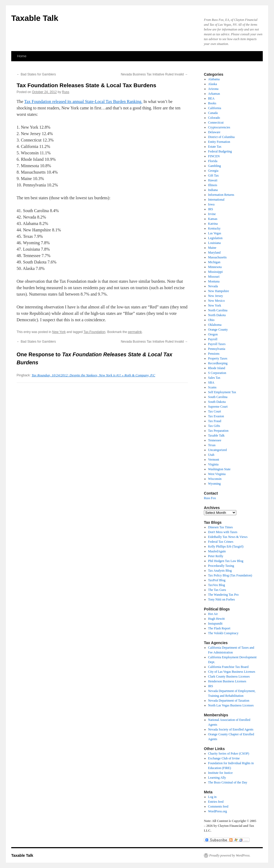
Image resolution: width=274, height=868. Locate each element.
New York (59, 332)
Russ (66, 92)
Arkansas (214, 94)
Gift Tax (214, 175)
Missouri (214, 277)
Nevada (213, 286)
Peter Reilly (216, 556)
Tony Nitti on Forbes (222, 599)
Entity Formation (219, 142)
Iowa (211, 204)
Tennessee (215, 440)
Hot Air (213, 614)
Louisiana (214, 243)
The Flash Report (219, 628)
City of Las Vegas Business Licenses (232, 672)
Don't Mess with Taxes (223, 532)
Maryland (214, 253)
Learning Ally (217, 778)
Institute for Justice (220, 773)
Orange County (218, 330)
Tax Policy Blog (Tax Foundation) (230, 575)
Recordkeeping (218, 363)
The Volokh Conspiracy (223, 633)
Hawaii (213, 180)
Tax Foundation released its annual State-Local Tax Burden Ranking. (83, 102)
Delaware (214, 132)
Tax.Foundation (94, 332)
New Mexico (216, 301)
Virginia (213, 464)
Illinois (213, 185)
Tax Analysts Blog (220, 571)
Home (22, 56)
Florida (213, 161)
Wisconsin (215, 479)
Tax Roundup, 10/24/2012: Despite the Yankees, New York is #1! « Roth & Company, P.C (93, 375)
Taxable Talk (35, 18)
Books (212, 103)
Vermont (214, 460)
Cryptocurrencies (219, 127)
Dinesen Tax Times (220, 527)
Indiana (213, 190)
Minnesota (215, 267)
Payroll (213, 339)
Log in (212, 797)
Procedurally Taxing (221, 566)
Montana (214, 281)
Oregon (213, 334)
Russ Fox (210, 498)
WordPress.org (218, 811)
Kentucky (214, 228)
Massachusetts (217, 257)
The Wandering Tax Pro (223, 595)
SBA (211, 383)
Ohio (211, 320)
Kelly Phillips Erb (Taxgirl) (226, 546)
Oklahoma (215, 325)
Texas (212, 445)
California (215, 108)
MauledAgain (217, 551)
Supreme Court (218, 407)
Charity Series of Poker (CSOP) (229, 754)
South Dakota (217, 402)
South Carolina (218, 397)
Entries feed (216, 802)
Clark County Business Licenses (229, 676)
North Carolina (218, 310)
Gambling (215, 166)
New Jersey (216, 296)
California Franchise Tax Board (228, 667)
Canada (213, 113)
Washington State (219, 469)
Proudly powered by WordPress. (230, 855)
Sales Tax (214, 378)
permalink (135, 332)
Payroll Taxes (217, 344)
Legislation (215, 238)
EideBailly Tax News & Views (228, 537)
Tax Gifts (214, 426)
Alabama (214, 79)
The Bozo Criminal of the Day (228, 782)
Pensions (214, 354)
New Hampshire (219, 291)
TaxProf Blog (217, 580)
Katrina (213, 224)
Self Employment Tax (222, 392)
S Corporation (217, 373)
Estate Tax (215, 147)
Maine (212, 248)
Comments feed (218, 806)
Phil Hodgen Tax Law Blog (226, 561)
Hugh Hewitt (216, 619)
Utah (211, 455)
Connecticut (216, 123)
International (216, 200)
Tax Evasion (216, 416)
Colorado (214, 118)
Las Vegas (215, 233)
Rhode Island (217, 368)
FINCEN (214, 156)
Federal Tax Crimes (221, 542)
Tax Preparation (218, 431)
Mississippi (216, 272)
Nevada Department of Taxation (229, 701)
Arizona (213, 89)
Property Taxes (218, 358)
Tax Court (215, 411)
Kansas (213, 219)
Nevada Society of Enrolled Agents (231, 729)
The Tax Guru (217, 590)
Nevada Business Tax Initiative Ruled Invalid (154, 74)
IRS (211, 209)
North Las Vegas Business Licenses (231, 705)
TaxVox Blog (217, 585)
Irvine (212, 214)
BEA (211, 98)
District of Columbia (221, 137)
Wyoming (214, 484)
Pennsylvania (217, 349)
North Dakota (217, 315)
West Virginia (217, 474)
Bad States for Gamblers (36, 74)
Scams (212, 387)
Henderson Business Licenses (227, 681)
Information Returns (221, 195)
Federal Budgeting (220, 151)
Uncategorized (218, 450)
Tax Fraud (215, 421)
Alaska (213, 84)
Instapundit (215, 624)
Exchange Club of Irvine (224, 758)
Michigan (214, 262)
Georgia (213, 171)
